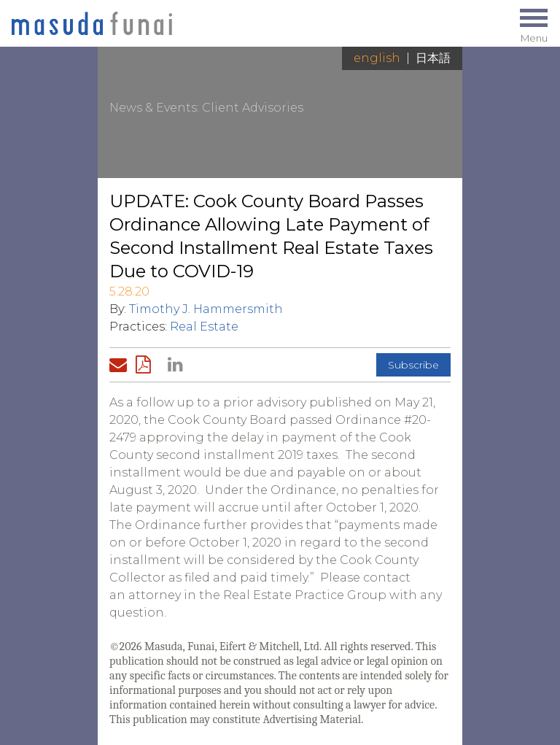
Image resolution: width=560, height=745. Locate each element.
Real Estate (204, 327)
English (377, 58)
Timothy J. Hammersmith (206, 309)
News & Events (153, 108)
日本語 (433, 58)
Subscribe (413, 365)
